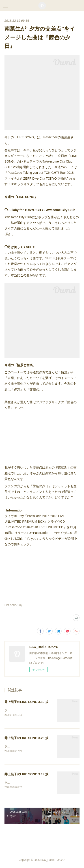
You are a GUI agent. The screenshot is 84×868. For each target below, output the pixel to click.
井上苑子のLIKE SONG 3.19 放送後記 (31, 702)
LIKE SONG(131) (13, 605)
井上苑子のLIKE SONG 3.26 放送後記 (31, 738)
